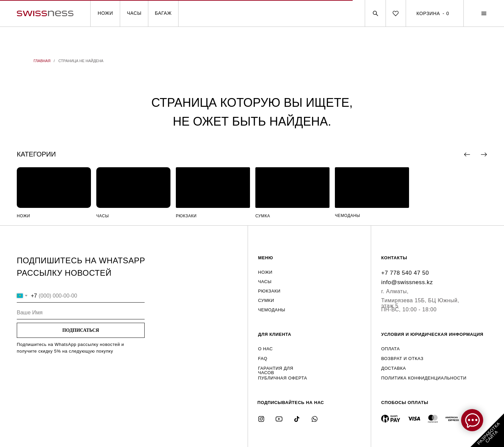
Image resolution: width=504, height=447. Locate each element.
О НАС (265, 349)
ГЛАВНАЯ (42, 61)
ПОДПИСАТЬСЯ (81, 330)
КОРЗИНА (428, 13)
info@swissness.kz (407, 282)
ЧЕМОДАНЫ (347, 216)
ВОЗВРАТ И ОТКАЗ (402, 359)
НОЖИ (105, 13)
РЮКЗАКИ (186, 216)
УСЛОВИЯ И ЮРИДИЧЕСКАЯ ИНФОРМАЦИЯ (432, 334)
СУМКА (263, 216)
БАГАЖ (163, 13)
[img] (54, 188)
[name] (81, 313)
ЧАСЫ (134, 13)
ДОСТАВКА (394, 368)
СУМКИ (266, 300)
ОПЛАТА (390, 349)
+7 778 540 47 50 (405, 273)
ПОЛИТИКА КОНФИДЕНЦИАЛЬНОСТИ (424, 378)
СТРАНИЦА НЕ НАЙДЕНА (81, 61)
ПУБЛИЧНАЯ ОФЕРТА (283, 378)
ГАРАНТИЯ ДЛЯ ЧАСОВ (276, 370)
